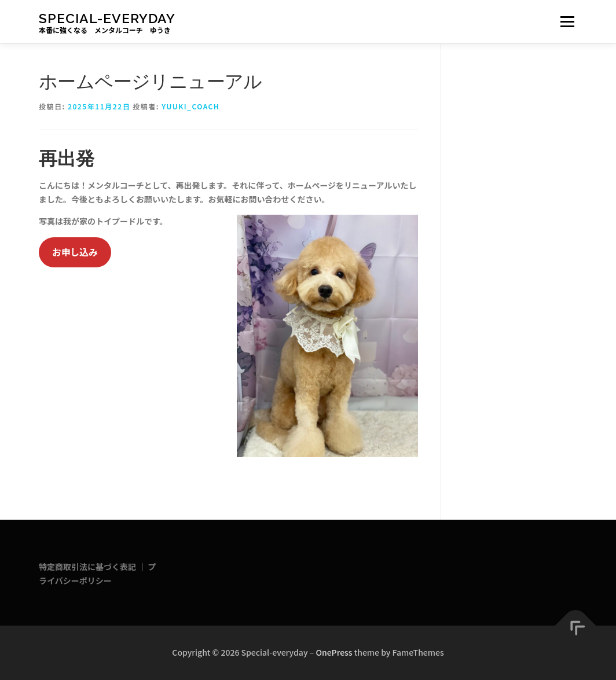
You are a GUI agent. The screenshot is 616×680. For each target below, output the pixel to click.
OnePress (334, 652)
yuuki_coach (190, 106)
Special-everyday (107, 18)
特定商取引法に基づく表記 (87, 567)
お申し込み (75, 252)
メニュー (567, 21)
